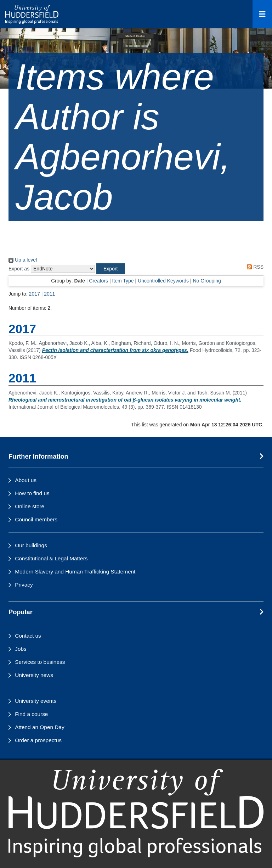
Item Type (123, 281)
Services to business (40, 662)
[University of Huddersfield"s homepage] (136, 813)
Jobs (21, 649)
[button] (110, 269)
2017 (35, 294)
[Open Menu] (262, 14)
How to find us (32, 493)
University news (34, 675)
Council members (36, 519)
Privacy (24, 585)
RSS (254, 267)
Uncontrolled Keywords (163, 281)
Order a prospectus (38, 740)
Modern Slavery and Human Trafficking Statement (75, 572)
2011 (49, 294)
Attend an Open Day (39, 727)
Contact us (28, 636)
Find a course (31, 714)
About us (26, 480)
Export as (19, 269)
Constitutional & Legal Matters (51, 558)
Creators (98, 281)
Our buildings (31, 545)
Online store (30, 506)
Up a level (23, 260)
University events (36, 701)
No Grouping (207, 281)
